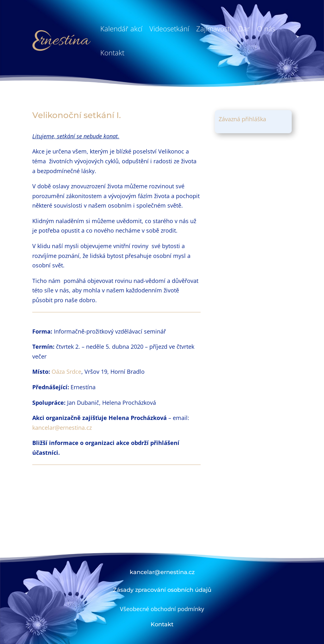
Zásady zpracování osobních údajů (162, 590)
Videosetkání (169, 28)
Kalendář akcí (121, 28)
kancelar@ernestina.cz (62, 428)
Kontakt (112, 53)
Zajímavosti (214, 28)
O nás (266, 28)
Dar (244, 28)
